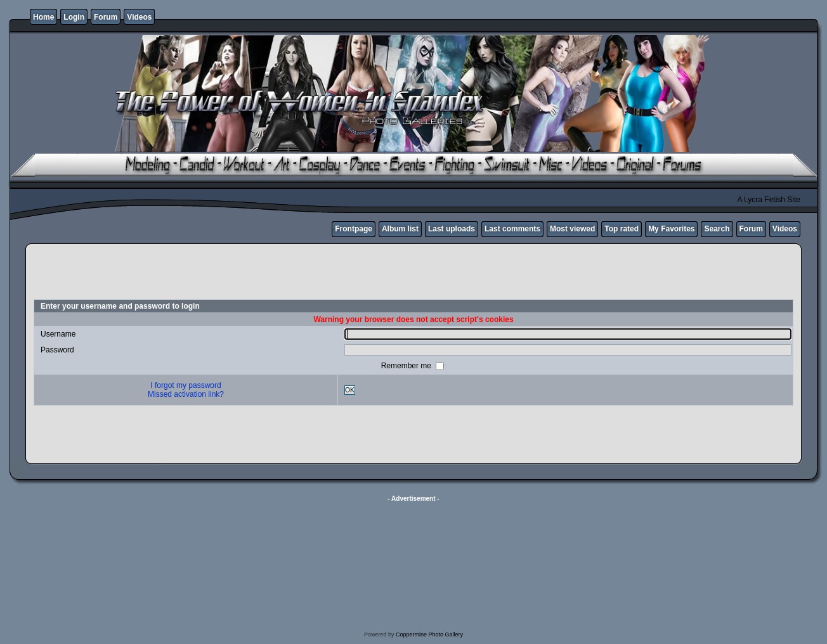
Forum (106, 17)
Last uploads (452, 229)
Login (74, 17)
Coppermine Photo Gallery (429, 634)
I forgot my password (186, 385)
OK (350, 390)
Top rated (622, 229)
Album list (400, 229)
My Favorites (671, 229)
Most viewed (572, 229)
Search (717, 229)
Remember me (407, 366)
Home (43, 17)
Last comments (512, 229)
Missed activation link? (186, 394)
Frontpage (354, 229)
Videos (139, 17)
